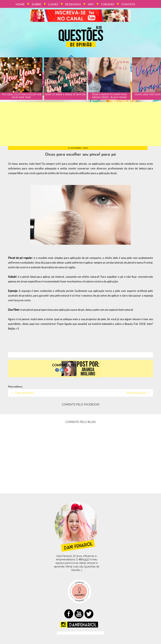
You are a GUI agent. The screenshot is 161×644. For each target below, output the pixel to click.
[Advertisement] (80, 124)
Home (20, 5)
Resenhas (73, 5)
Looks (53, 5)
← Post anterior (23, 393)
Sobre (36, 5)
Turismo (108, 5)
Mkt (91, 5)
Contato (128, 5)
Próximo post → (138, 393)
